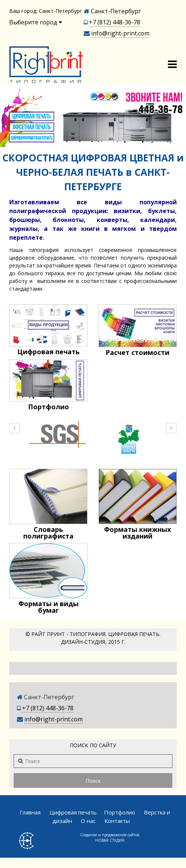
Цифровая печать (73, 812)
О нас (88, 821)
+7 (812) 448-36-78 (115, 22)
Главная (30, 812)
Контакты (117, 821)
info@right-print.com (120, 33)
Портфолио (120, 812)
